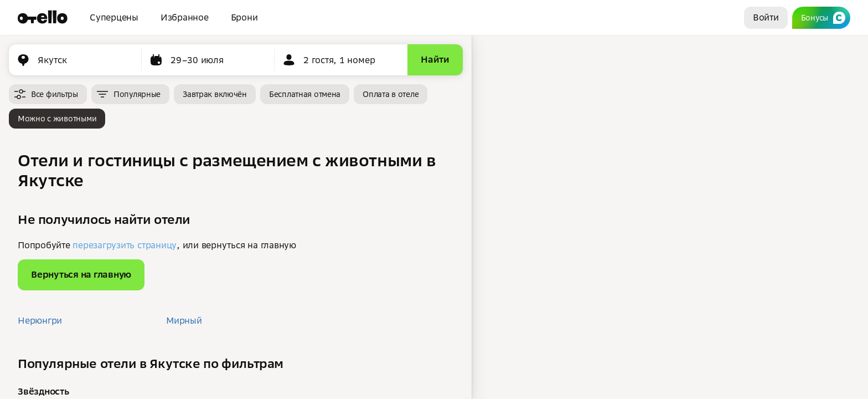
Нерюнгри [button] (40, 320)
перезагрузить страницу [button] (125, 245)
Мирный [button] (184, 320)
